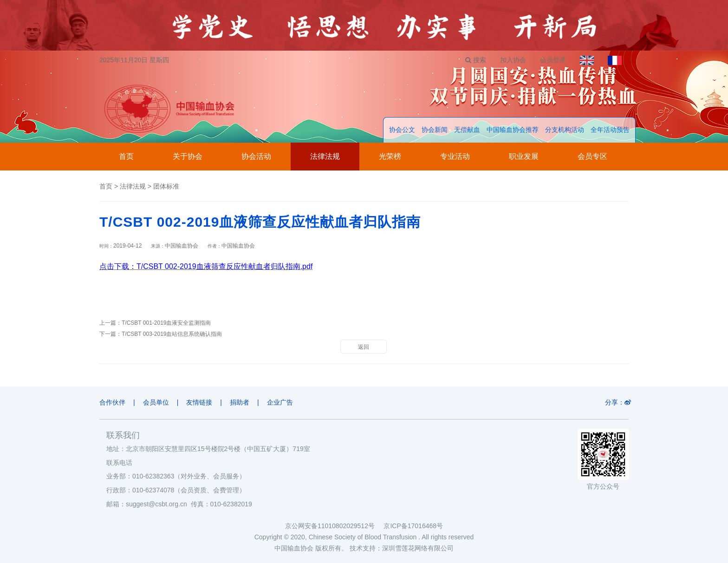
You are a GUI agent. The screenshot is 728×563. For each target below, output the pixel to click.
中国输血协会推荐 (513, 130)
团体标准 (166, 186)
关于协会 (188, 156)
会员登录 (553, 60)
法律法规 (325, 156)
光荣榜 (390, 156)
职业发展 (524, 156)
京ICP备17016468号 (413, 526)
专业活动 (455, 156)
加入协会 (513, 60)
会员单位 (156, 402)
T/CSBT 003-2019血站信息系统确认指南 (172, 334)
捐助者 (240, 402)
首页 (126, 156)
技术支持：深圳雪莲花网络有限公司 (402, 548)
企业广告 (280, 402)
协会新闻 (435, 130)
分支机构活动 (565, 130)
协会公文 (402, 130)
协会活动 (256, 156)
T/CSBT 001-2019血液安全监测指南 (166, 323)
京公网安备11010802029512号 (334, 526)
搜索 (476, 60)
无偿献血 (467, 130)
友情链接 (199, 402)
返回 (364, 347)
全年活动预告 (610, 130)
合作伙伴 (112, 402)
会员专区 (592, 156)
